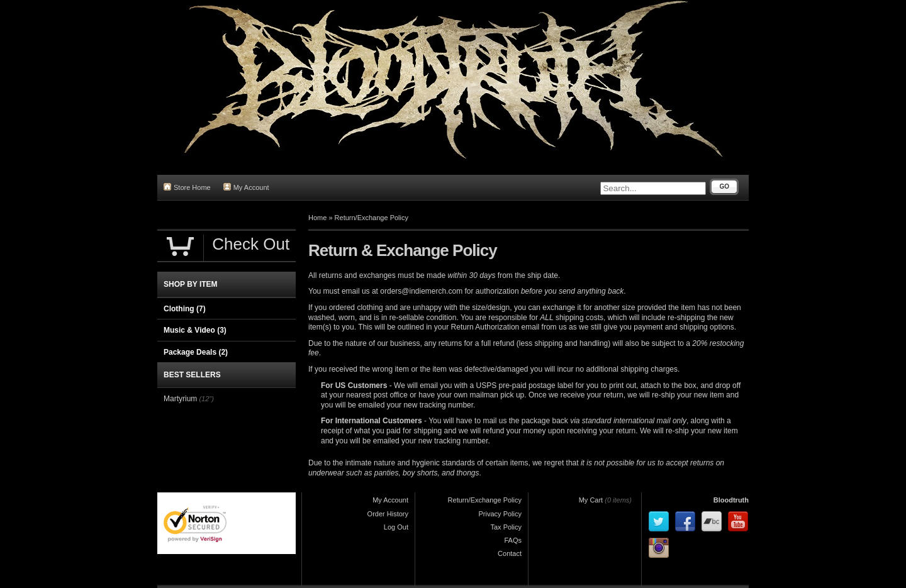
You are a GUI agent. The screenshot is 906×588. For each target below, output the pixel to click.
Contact (510, 553)
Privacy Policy (500, 514)
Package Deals (196, 352)
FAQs (513, 540)
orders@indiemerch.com (421, 291)
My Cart (591, 500)
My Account (246, 187)
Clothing (185, 309)
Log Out (396, 527)
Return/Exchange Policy (372, 218)
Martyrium (180, 399)
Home (317, 218)
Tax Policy (506, 527)
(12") (206, 399)
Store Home (187, 187)
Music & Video (195, 330)
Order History (388, 514)
